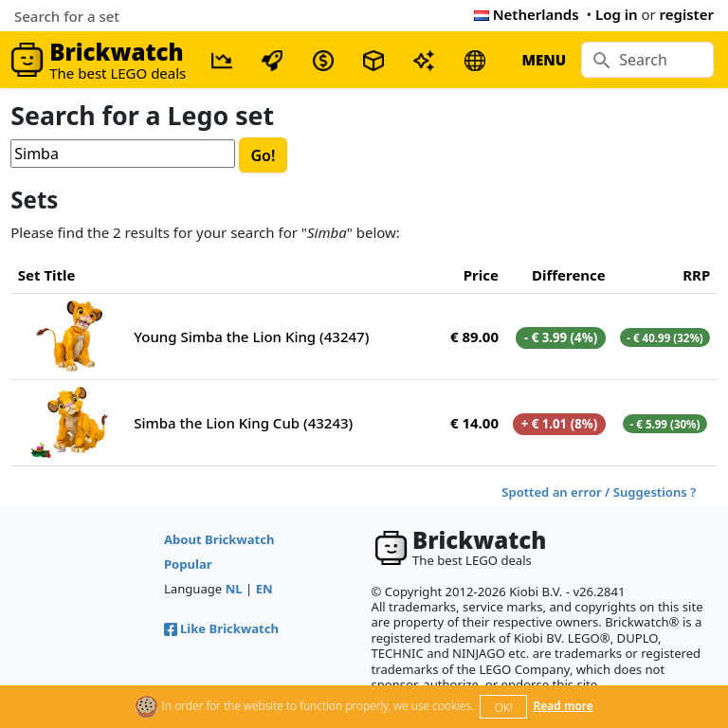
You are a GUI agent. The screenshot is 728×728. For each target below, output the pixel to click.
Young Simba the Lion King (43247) (251, 337)
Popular (188, 564)
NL (234, 589)
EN (264, 589)
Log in (617, 14)
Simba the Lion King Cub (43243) (243, 423)
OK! (504, 708)
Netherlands (527, 14)
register (687, 14)
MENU (544, 60)
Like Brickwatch (221, 628)
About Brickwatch (219, 539)
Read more (564, 706)
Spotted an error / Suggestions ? (599, 492)
